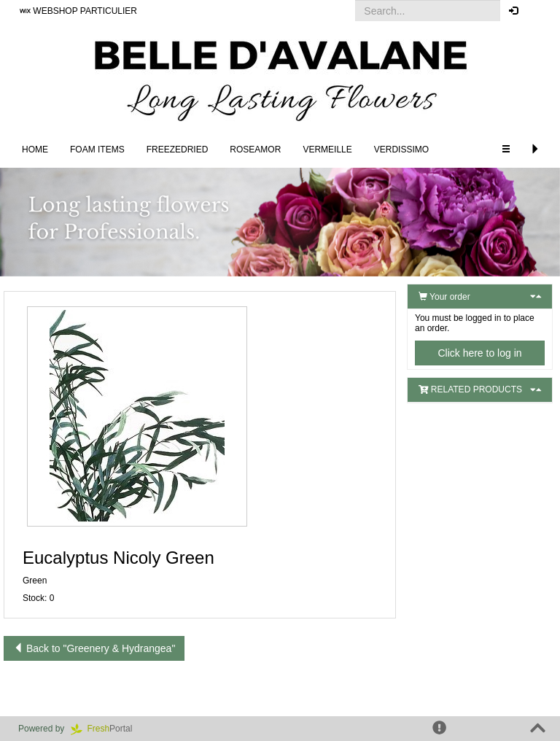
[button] (538, 11)
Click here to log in (479, 353)
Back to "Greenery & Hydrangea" (94, 648)
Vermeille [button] (327, 150)
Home (35, 150)
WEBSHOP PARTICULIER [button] (78, 11)
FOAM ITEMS (97, 150)
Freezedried (178, 150)
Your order (444, 297)
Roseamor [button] (255, 150)
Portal (106, 729)
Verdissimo (401, 150)
